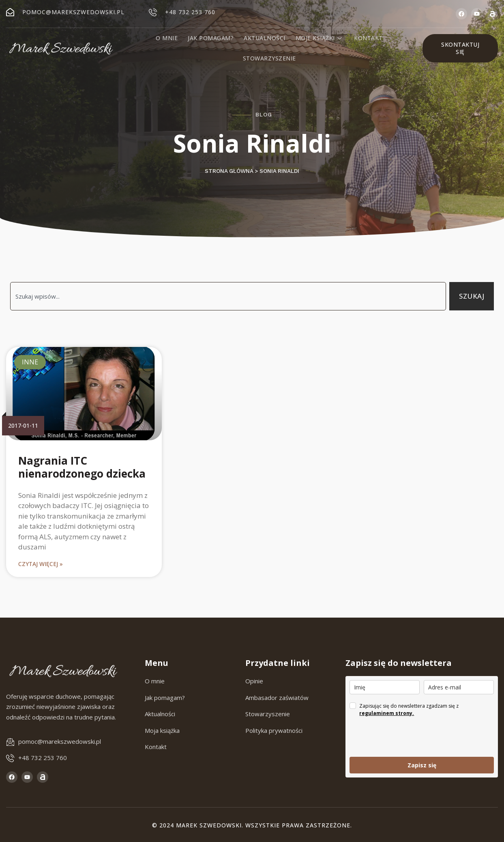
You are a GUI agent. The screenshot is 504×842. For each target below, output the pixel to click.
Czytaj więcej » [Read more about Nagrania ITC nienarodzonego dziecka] (41, 564)
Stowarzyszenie (269, 58)
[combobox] (228, 296)
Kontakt (368, 38)
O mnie (168, 38)
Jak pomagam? (211, 38)
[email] (459, 687)
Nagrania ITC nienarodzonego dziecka (82, 467)
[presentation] (411, 737)
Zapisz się (422, 765)
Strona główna (229, 171)
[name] (385, 687)
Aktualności (265, 38)
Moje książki (320, 38)
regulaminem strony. (387, 713)
